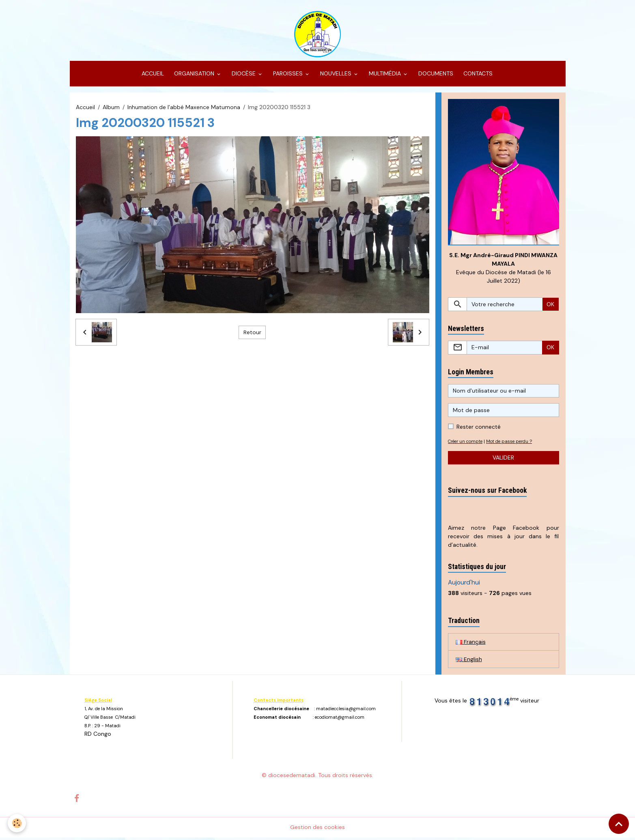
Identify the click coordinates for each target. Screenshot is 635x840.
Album (111, 109)
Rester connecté (479, 429)
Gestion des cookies (317, 829)
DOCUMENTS (435, 75)
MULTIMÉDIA (385, 75)
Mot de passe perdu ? (514, 443)
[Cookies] (17, 823)
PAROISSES (288, 75)
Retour (252, 334)
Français (471, 644)
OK (550, 306)
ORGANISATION (194, 75)
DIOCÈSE (244, 75)
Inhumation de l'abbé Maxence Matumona (184, 109)
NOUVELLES (336, 75)
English (469, 661)
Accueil (85, 109)
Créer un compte (467, 443)
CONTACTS (477, 75)
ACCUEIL (152, 75)
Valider (503, 460)
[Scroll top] (619, 824)
